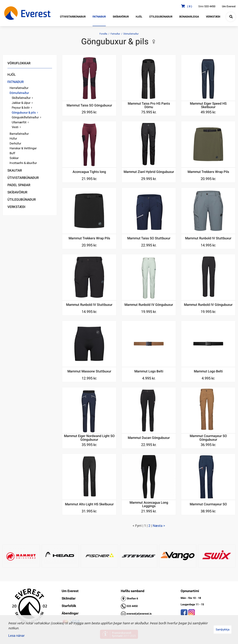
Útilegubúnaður (22, 200)
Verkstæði (16, 207)
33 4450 (133, 606)
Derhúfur (15, 144)
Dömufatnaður (131, 34)
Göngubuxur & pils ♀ (25, 113)
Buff (12, 153)
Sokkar (14, 158)
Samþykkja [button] (223, 630)
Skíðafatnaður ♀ (23, 98)
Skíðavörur (17, 192)
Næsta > (159, 526)
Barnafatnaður (19, 134)
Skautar (15, 171)
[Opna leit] (231, 17)
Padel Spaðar (19, 185)
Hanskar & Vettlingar (23, 148)
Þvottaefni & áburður (23, 163)
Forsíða (103, 34)
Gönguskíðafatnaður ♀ (27, 117)
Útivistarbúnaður (23, 178)
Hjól (12, 75)
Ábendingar (70, 613)
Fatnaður (115, 34)
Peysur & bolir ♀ (22, 108)
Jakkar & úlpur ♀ (23, 103)
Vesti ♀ (17, 127)
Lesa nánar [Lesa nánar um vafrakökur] (16, 636)
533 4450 (210, 6)
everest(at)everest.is (139, 614)
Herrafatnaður (19, 88)
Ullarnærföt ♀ (21, 122)
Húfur (13, 139)
